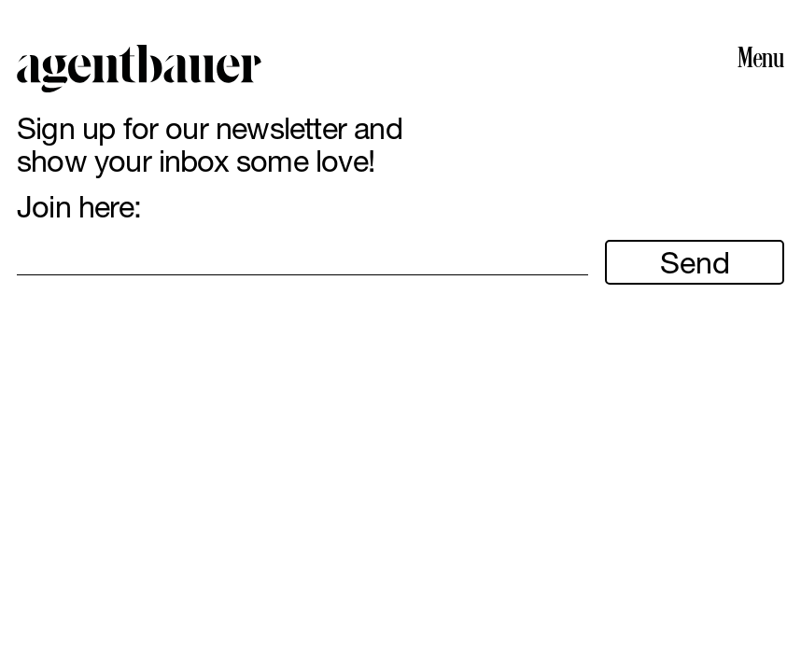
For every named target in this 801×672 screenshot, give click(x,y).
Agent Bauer (139, 69)
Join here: (79, 207)
